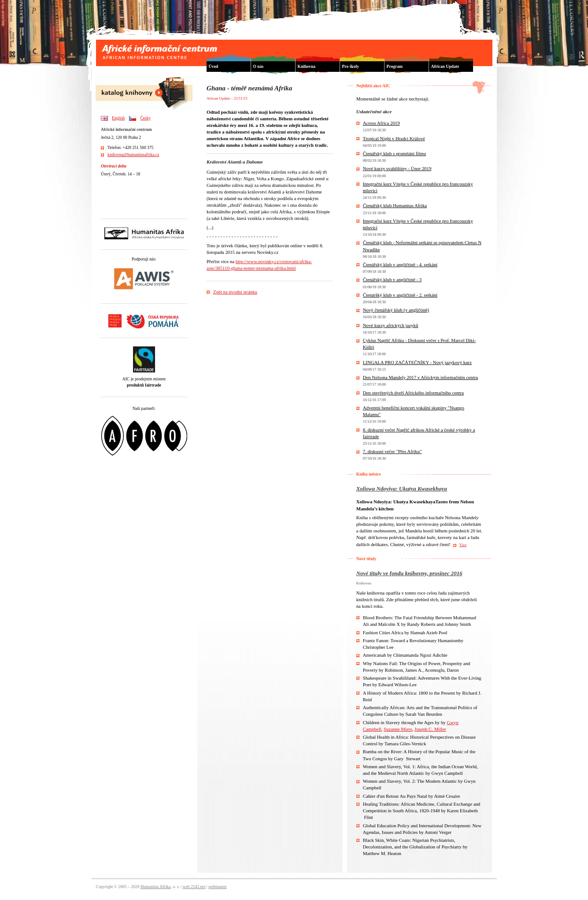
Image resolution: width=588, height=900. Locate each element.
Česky (145, 118)
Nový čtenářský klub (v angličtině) (396, 310)
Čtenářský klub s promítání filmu (394, 153)
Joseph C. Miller (430, 729)
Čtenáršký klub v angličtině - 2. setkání (400, 295)
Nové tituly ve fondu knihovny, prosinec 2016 (409, 573)
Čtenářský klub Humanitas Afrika (395, 205)
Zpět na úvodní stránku (235, 292)
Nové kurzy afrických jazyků (391, 325)
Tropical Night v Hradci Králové (394, 138)
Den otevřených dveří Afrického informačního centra (413, 393)
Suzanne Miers (398, 729)
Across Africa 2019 (381, 123)
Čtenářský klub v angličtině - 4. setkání (400, 264)
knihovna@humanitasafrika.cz (133, 154)
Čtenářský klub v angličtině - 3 (392, 279)
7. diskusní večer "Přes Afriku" (392, 451)
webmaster (218, 887)
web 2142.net (194, 887)
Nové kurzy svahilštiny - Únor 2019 (397, 168)
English (118, 118)
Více (463, 545)
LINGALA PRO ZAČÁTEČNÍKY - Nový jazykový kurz (417, 362)
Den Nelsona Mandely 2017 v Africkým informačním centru (421, 377)
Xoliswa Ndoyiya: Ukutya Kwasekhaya (402, 489)
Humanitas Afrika (155, 887)
